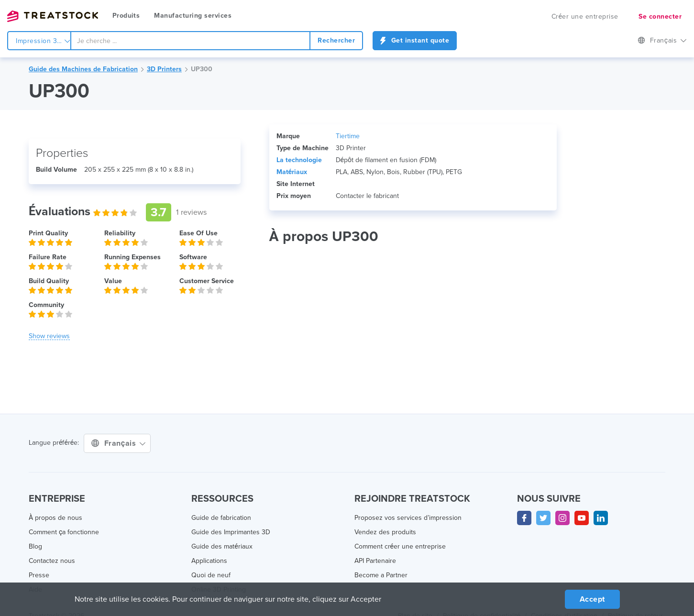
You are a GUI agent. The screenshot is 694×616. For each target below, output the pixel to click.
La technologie (299, 160)
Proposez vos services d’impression (408, 518)
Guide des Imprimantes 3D (231, 532)
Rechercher (336, 40)
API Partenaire (375, 561)
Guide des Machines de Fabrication (83, 69)
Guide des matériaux (222, 546)
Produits (126, 16)
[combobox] (190, 41)
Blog (35, 546)
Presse (39, 575)
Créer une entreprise (585, 16)
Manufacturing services (193, 16)
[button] (49, 336)
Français (662, 40)
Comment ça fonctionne (64, 532)
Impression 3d (43, 41)
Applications (209, 561)
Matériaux (292, 172)
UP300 (202, 69)
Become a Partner (381, 575)
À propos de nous (55, 518)
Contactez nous (52, 561)
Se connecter (660, 16)
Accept (592, 599)
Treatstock (53, 16)
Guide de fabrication (221, 518)
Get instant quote (415, 40)
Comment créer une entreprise (400, 546)
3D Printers (164, 69)
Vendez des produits (385, 532)
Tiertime (348, 136)
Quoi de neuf (211, 575)
